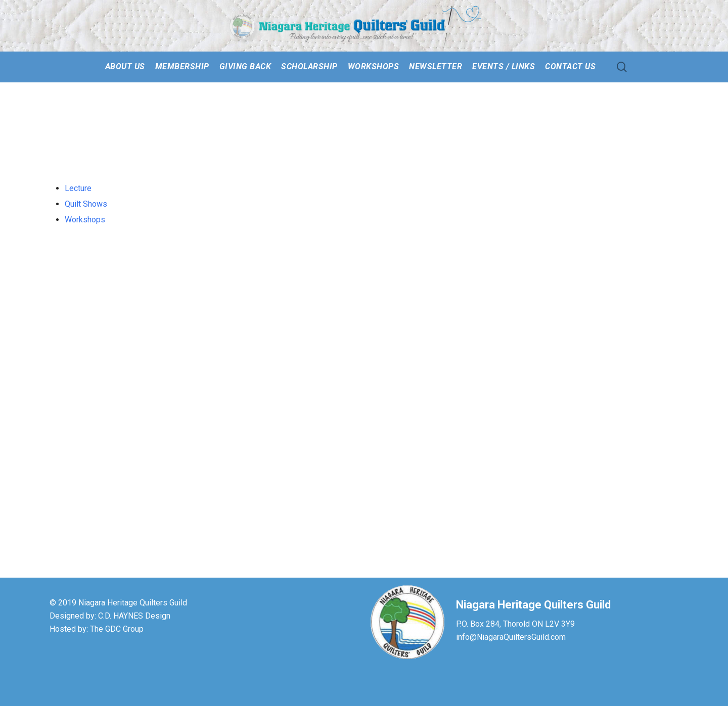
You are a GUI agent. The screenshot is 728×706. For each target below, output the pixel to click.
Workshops (85, 220)
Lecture (78, 188)
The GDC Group (117, 629)
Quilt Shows (86, 204)
